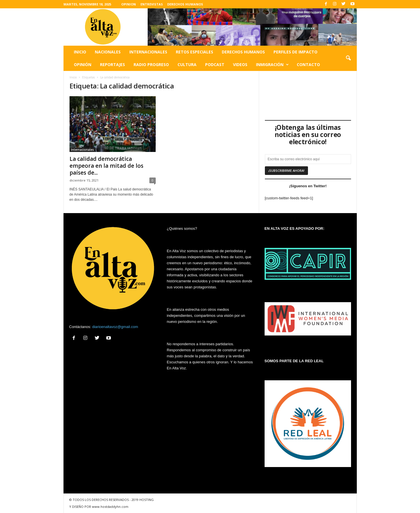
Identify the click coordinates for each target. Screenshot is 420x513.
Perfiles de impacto (295, 52)
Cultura (187, 64)
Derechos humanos (243, 52)
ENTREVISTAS (152, 4)
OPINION (129, 4)
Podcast (215, 64)
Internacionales (148, 52)
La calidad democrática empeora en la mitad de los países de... (106, 166)
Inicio (80, 52)
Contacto (308, 64)
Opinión (83, 64)
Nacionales (108, 52)
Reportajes (112, 64)
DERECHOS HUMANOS (185, 4)
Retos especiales (194, 52)
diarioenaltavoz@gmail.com (115, 327)
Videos (240, 64)
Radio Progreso (151, 64)
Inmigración (272, 65)
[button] (348, 58)
